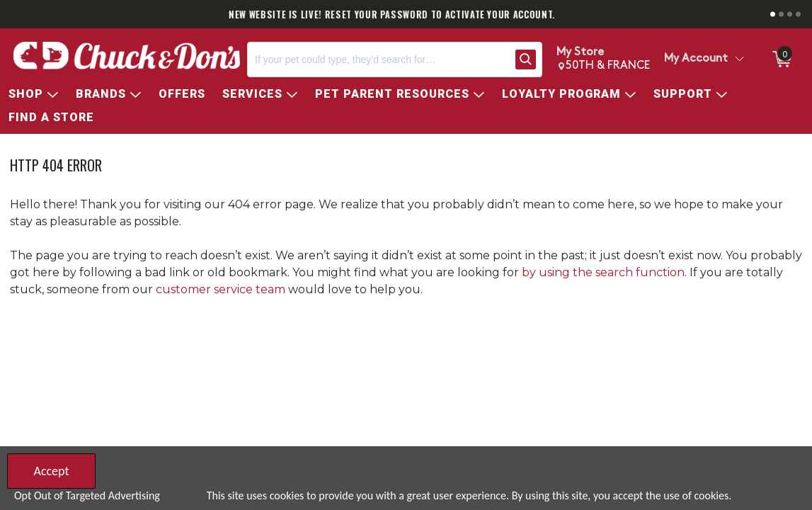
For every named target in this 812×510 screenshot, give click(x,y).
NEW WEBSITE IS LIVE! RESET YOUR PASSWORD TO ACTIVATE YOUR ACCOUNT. (406, 14)
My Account (696, 59)
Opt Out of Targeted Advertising (87, 495)
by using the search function (603, 272)
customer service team (221, 289)
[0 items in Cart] (781, 59)
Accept (51, 471)
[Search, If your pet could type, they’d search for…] (378, 59)
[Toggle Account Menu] (739, 59)
